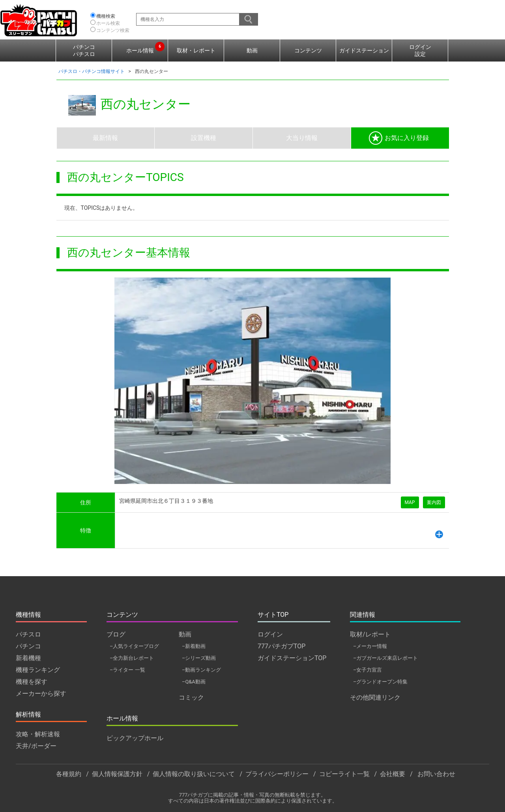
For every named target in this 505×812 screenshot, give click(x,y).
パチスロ (28, 634)
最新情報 (105, 138)
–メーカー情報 (370, 646)
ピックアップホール (135, 738)
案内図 (434, 502)
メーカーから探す (41, 693)
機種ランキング (38, 670)
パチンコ (28, 646)
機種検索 (106, 16)
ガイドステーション (364, 50)
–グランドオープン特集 (380, 682)
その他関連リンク (375, 697)
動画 (252, 50)
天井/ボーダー (36, 746)
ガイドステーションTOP (292, 658)
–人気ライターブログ (134, 646)
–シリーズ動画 (199, 658)
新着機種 (28, 658)
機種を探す (32, 682)
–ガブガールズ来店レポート (385, 658)
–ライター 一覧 (127, 670)
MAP (410, 502)
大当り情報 (302, 138)
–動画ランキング (201, 670)
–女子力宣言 (368, 670)
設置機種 (204, 138)
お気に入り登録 (399, 138)
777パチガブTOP (281, 646)
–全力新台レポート (132, 658)
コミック (191, 697)
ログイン (270, 634)
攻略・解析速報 (38, 734)
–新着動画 (194, 646)
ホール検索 (108, 23)
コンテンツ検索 (113, 30)
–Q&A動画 (194, 682)
